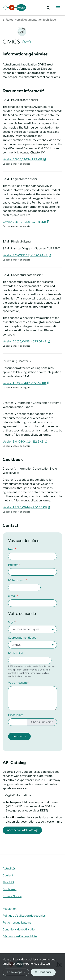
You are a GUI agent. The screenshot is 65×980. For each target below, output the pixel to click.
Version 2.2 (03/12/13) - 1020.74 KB (27, 255)
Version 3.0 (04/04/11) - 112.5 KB (25, 442)
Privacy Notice (12, 896)
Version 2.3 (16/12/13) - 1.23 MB (25, 159)
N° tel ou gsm (17, 580)
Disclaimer (10, 889)
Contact (8, 875)
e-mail (12, 596)
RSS (27, 42)
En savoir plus (16, 972)
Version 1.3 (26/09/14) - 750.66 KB (27, 507)
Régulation (10, 909)
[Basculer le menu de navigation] (58, 8)
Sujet (11, 622)
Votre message (18, 683)
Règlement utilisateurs (17, 923)
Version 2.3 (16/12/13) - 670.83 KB (27, 222)
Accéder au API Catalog (22, 830)
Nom (11, 549)
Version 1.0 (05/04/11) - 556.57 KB (27, 383)
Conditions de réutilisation (19, 930)
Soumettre (19, 736)
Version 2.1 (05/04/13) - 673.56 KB (27, 341)
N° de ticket (16, 653)
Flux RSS (8, 882)
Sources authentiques (22, 638)
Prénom (13, 565)
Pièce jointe (16, 715)
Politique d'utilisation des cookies (24, 916)
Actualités (9, 869)
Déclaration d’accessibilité (20, 936)
